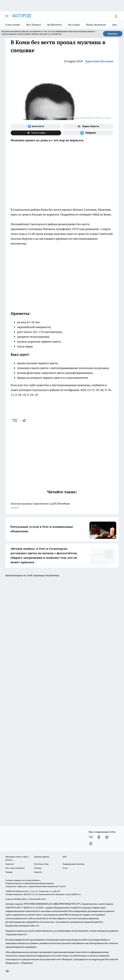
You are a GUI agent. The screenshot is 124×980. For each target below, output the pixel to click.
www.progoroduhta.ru (31, 880)
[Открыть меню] (7, 16)
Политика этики (41, 864)
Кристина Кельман (99, 61)
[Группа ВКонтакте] (36, 126)
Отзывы (38, 868)
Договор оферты (42, 857)
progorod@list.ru (73, 894)
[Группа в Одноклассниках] (99, 837)
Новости (38, 872)
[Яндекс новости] (88, 126)
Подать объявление (96, 25)
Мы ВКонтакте (54, 25)
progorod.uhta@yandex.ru (17, 899)
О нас (65, 868)
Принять (113, 34)
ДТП (65, 857)
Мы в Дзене (74, 25)
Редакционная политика (74, 864)
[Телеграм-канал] (88, 133)
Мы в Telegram (34, 25)
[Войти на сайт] (116, 16)
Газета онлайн (13, 25)
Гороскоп (10, 864)
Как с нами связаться (15, 868)
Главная (9, 872)
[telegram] (25, 420)
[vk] (15, 420)
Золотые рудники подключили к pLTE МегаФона (62, 506)
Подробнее (27, 963)
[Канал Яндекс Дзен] (36, 133)
